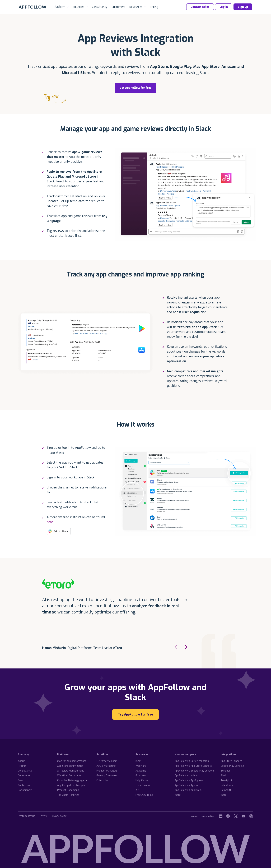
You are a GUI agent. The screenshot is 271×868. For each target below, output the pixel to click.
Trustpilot (226, 780)
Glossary (141, 776)
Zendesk (226, 771)
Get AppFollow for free (133, 89)
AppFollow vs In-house (188, 776)
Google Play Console (232, 766)
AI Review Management (71, 771)
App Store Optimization (70, 766)
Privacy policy (59, 816)
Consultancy (100, 7)
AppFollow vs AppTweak (188, 790)
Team (21, 780)
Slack (224, 776)
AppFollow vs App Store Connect (193, 766)
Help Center (142, 780)
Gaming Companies (107, 776)
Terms (43, 816)
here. (50, 522)
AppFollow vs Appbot (187, 785)
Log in (224, 7)
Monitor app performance (72, 761)
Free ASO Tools (144, 795)
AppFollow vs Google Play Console (194, 771)
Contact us (24, 785)
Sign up (243, 7)
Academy (141, 771)
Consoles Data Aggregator (72, 780)
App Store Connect (231, 761)
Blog (138, 761)
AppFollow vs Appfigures (189, 780)
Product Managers (107, 771)
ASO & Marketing (106, 766)
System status (27, 816)
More (178, 795)
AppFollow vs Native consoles (192, 761)
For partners (25, 790)
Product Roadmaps (68, 790)
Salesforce (227, 785)
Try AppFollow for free (135, 714)
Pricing (154, 7)
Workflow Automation (70, 776)
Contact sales (200, 7)
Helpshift (226, 790)
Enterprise (102, 780)
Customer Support (107, 761)
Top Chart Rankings (68, 795)
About (21, 761)
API (137, 790)
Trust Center (143, 785)
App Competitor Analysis (71, 785)
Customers (118, 7)
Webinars (141, 766)
